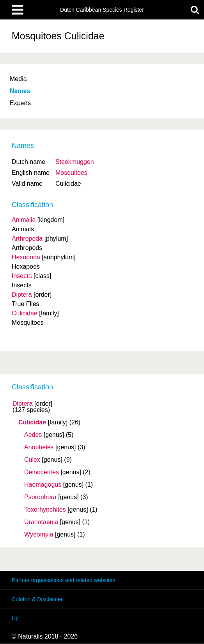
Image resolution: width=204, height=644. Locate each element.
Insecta (22, 276)
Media (18, 79)
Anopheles (39, 447)
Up (15, 618)
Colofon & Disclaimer (37, 599)
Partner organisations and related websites (63, 580)
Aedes (33, 435)
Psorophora (40, 497)
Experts (20, 103)
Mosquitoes (71, 173)
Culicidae (32, 422)
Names (20, 91)
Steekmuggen (75, 162)
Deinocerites (42, 472)
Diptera (23, 404)
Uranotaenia (41, 522)
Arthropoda (27, 238)
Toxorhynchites (45, 510)
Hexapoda (26, 257)
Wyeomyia (39, 535)
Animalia (24, 220)
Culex (32, 460)
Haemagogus (43, 485)
